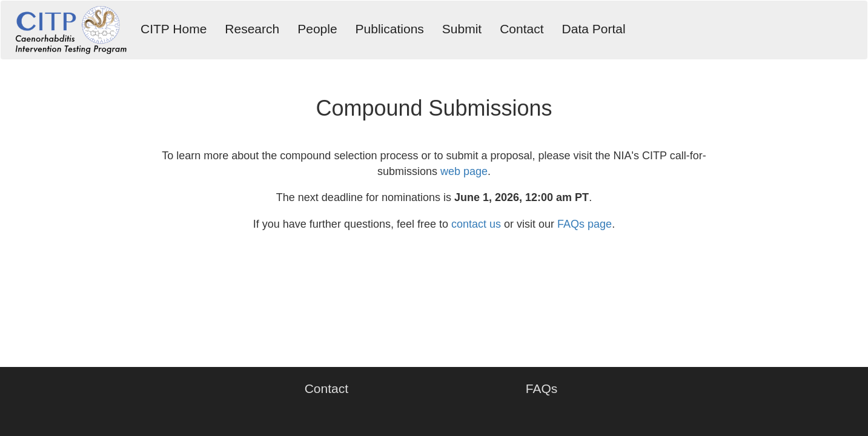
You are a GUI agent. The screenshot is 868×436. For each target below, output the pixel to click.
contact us (476, 224)
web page (464, 171)
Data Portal (594, 29)
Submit (462, 29)
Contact (522, 29)
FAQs (542, 388)
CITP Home (174, 29)
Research (252, 29)
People (317, 29)
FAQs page (585, 224)
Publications (390, 29)
